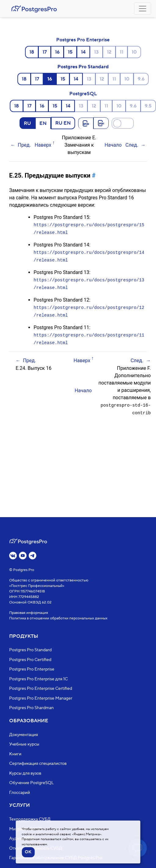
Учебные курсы (24, 745)
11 (122, 52)
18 (32, 52)
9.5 (148, 106)
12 (109, 52)
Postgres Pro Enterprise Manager (41, 698)
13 (96, 52)
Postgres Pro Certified (30, 660)
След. (132, 145)
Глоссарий (20, 793)
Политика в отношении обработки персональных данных (58, 618)
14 (83, 52)
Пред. (24, 145)
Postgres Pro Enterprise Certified (41, 689)
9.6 (141, 79)
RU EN (63, 123)
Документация (24, 735)
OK (28, 852)
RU (27, 123)
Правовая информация (29, 613)
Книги (15, 754)
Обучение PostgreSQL (31, 783)
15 (70, 52)
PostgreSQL (83, 94)
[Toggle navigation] (143, 9)
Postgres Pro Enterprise (83, 40)
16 (57, 52)
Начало (113, 145)
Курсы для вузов (25, 773)
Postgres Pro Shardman (31, 708)
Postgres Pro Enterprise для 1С (38, 679)
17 (45, 52)
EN (43, 123)
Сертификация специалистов (38, 764)
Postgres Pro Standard (83, 67)
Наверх (43, 145)
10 (134, 52)
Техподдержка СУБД (30, 820)
